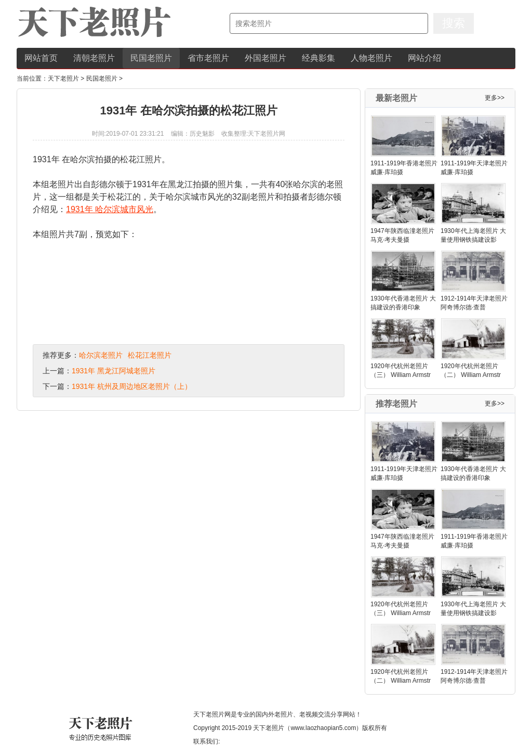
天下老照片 (63, 79)
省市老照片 (208, 58)
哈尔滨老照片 (101, 355)
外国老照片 (265, 58)
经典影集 (318, 58)
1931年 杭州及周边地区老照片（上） (132, 386)
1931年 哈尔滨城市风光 (110, 209)
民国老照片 (151, 58)
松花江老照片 (150, 355)
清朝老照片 (94, 58)
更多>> (495, 98)
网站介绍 (424, 58)
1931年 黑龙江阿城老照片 (114, 371)
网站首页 (41, 58)
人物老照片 (371, 58)
